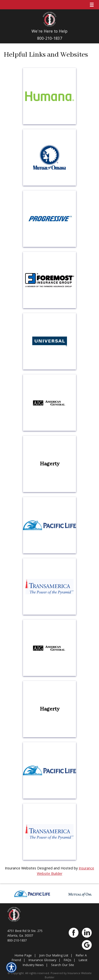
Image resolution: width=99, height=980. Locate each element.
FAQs (67, 961)
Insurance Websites (21, 869)
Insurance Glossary (42, 961)
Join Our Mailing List (54, 956)
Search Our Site (63, 965)
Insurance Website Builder (68, 976)
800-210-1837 (50, 39)
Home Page (23, 956)
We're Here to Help (49, 32)
